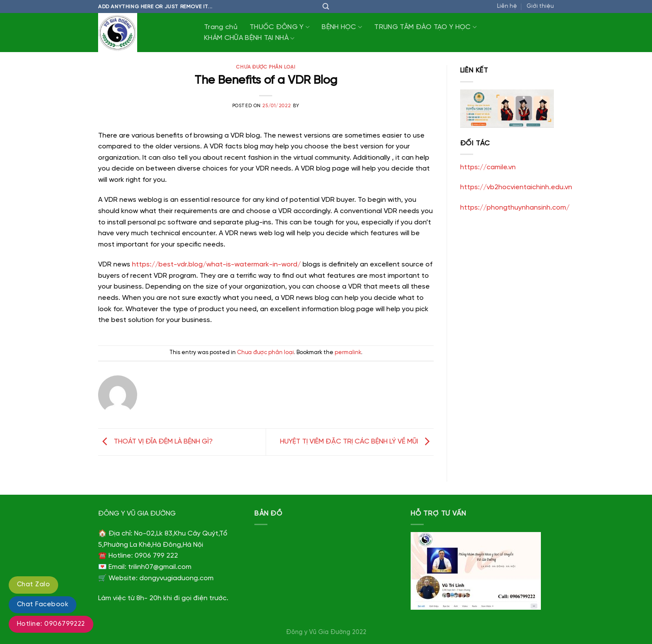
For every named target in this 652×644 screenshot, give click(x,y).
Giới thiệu (540, 6)
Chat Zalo (33, 585)
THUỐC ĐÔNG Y (280, 27)
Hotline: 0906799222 (51, 624)
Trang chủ (221, 27)
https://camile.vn (488, 167)
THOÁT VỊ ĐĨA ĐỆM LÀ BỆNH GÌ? (155, 442)
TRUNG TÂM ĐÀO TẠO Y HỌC (425, 27)
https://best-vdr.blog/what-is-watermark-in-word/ (216, 264)
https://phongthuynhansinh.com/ (515, 208)
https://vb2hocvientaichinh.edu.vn (516, 187)
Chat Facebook (43, 605)
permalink (348, 353)
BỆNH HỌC (342, 27)
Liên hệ (507, 6)
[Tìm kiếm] (326, 7)
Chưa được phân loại (266, 67)
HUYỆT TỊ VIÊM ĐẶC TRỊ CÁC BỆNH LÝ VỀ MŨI (357, 442)
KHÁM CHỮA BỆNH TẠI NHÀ (249, 38)
